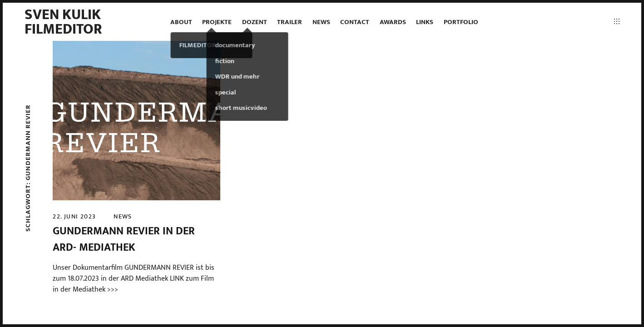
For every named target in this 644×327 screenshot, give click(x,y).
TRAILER (290, 22)
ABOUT (181, 22)
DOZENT (255, 22)
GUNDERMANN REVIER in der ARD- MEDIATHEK (124, 239)
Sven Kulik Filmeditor (63, 22)
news (321, 22)
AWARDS (393, 22)
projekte (217, 22)
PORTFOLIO (461, 22)
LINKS (425, 22)
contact (355, 22)
